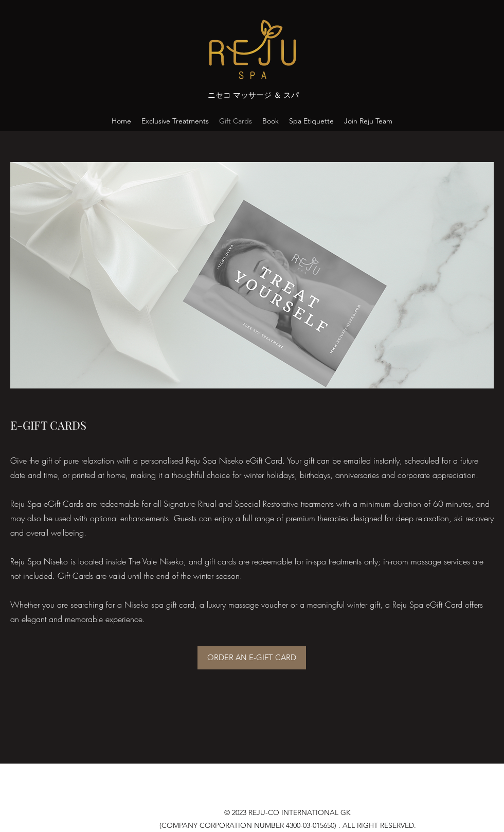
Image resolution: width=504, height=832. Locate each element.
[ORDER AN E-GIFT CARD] (252, 658)
